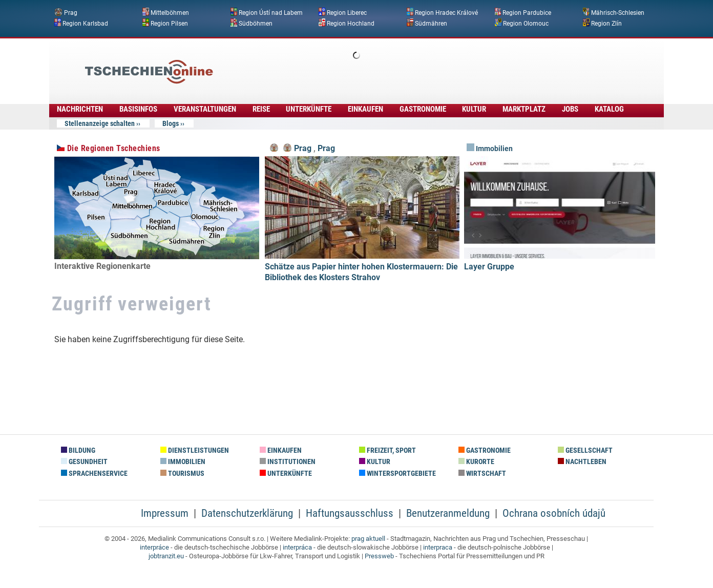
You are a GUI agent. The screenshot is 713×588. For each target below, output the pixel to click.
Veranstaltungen (205, 109)
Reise (261, 109)
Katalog (609, 109)
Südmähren (431, 23)
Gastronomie (423, 109)
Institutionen (288, 462)
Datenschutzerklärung (247, 513)
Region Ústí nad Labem (271, 13)
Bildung (78, 450)
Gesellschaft (585, 450)
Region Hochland (351, 23)
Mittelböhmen (170, 13)
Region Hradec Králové (446, 13)
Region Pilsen (169, 23)
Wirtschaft (482, 474)
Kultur (474, 109)
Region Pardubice (527, 13)
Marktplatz (524, 109)
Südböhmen (256, 23)
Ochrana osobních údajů (554, 513)
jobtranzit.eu (166, 556)
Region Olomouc (526, 23)
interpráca (297, 547)
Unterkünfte (309, 109)
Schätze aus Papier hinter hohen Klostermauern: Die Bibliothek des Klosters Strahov (361, 272)
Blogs (171, 123)
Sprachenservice (94, 474)
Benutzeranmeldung (448, 513)
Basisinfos (138, 109)
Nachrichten (80, 109)
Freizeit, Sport (387, 450)
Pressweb (379, 556)
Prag (71, 13)
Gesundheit (84, 462)
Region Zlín (606, 23)
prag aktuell (368, 539)
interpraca (438, 547)
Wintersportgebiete (397, 474)
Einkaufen (365, 109)
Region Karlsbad (85, 23)
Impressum (165, 513)
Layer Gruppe (489, 267)
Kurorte (476, 462)
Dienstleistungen (195, 450)
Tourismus (182, 474)
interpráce (154, 547)
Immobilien (490, 149)
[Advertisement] (384, 64)
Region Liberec (347, 13)
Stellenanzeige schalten (100, 123)
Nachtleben (582, 462)
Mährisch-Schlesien (618, 13)
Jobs (570, 109)
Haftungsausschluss (350, 513)
